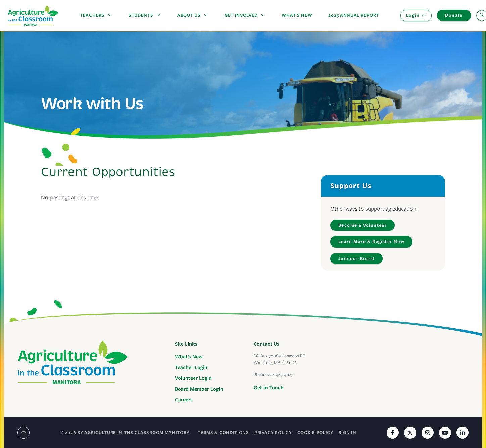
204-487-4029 (280, 375)
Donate (454, 15)
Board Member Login (199, 389)
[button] (96, 15)
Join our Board (356, 258)
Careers (184, 400)
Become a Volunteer (362, 225)
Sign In (348, 432)
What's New (189, 357)
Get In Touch (269, 388)
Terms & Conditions (223, 432)
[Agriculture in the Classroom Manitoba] (73, 362)
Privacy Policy (273, 432)
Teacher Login (191, 367)
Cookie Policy (315, 432)
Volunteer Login (193, 378)
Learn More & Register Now (371, 242)
